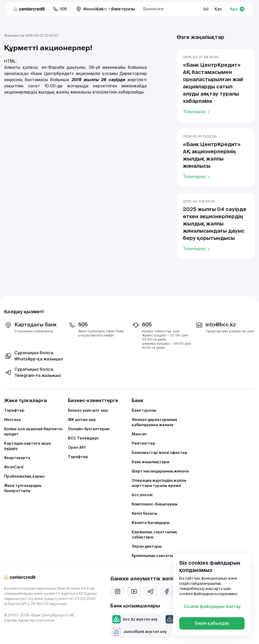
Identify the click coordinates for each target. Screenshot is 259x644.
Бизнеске (154, 9)
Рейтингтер (144, 443)
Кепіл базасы (144, 513)
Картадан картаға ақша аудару (28, 446)
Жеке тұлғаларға (114, 9)
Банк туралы (144, 410)
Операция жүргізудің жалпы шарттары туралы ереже (159, 483)
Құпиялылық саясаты (152, 556)
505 (60, 9)
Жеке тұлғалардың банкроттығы (23, 488)
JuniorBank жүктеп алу (139, 632)
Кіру (237, 9)
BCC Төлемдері (83, 438)
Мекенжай (90, 9)
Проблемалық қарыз (24, 476)
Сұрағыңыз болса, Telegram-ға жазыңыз (33, 372)
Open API (77, 447)
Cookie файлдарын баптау (212, 607)
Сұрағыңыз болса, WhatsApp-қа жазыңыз (33, 356)
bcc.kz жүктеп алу (135, 619)
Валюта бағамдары (151, 523)
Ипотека (12, 420)
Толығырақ (197, 112)
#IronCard (14, 467)
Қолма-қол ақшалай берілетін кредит (33, 431)
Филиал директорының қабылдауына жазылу (154, 422)
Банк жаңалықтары (150, 462)
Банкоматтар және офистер (160, 453)
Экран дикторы (147, 546)
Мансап (139, 434)
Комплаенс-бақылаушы (155, 504)
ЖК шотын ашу (82, 420)
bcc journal (142, 495)
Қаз (218, 9)
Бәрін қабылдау (212, 623)
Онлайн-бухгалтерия (89, 429)
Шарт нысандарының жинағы (160, 471)
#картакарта (17, 458)
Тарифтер (14, 410)
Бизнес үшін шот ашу (88, 410)
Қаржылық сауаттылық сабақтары (154, 535)
